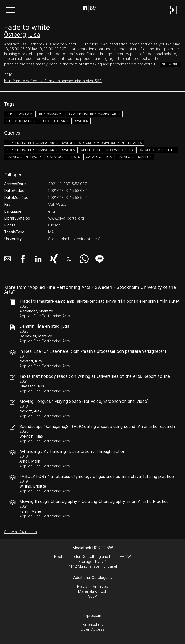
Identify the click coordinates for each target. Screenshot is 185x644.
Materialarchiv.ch (93, 591)
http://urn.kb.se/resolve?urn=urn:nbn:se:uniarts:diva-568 (53, 81)
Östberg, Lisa (22, 34)
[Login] (173, 15)
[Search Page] (91, 9)
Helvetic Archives (92, 586)
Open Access (92, 629)
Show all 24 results (21, 532)
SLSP (92, 596)
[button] (10, 10)
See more (170, 64)
